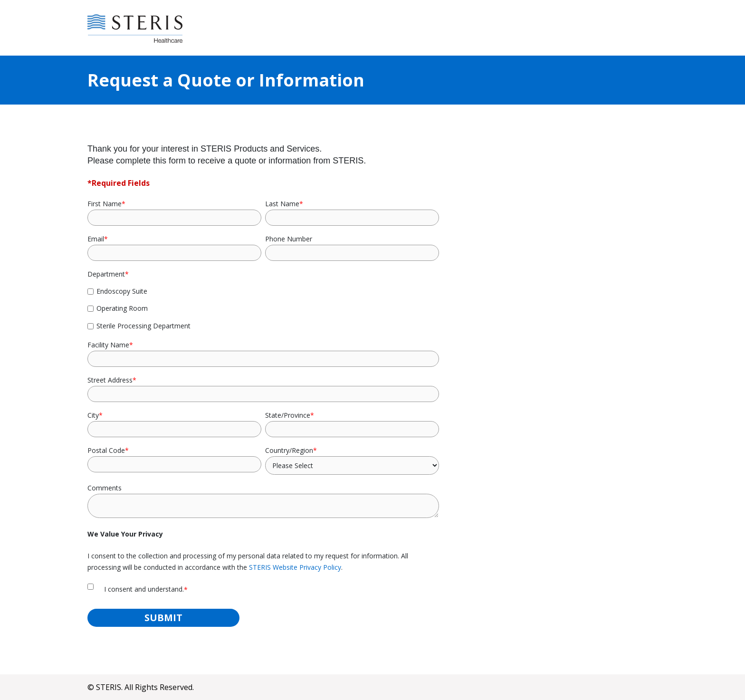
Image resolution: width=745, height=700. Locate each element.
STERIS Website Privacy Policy (295, 567)
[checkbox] (263, 308)
